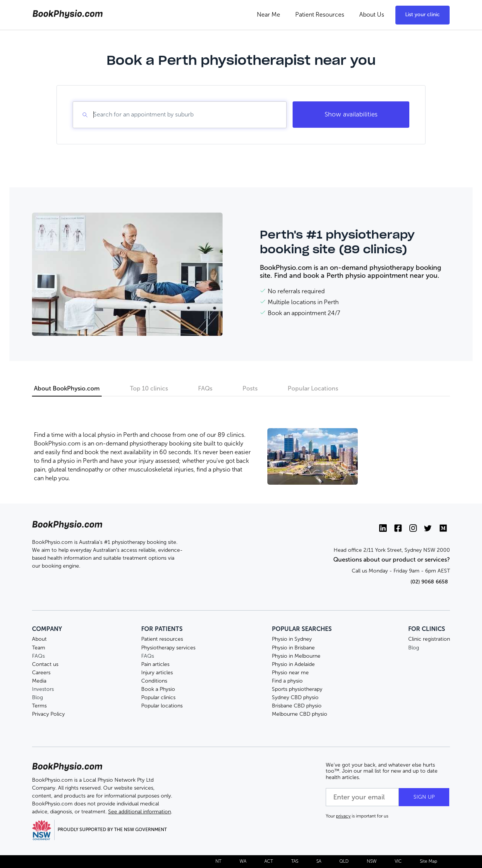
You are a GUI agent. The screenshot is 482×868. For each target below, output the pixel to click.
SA (319, 861)
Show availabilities (351, 114)
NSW (372, 861)
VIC (398, 861)
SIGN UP (424, 797)
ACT (269, 861)
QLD (344, 861)
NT (218, 861)
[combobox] (94, 115)
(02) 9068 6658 (429, 582)
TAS (295, 861)
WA (243, 861)
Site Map (429, 861)
